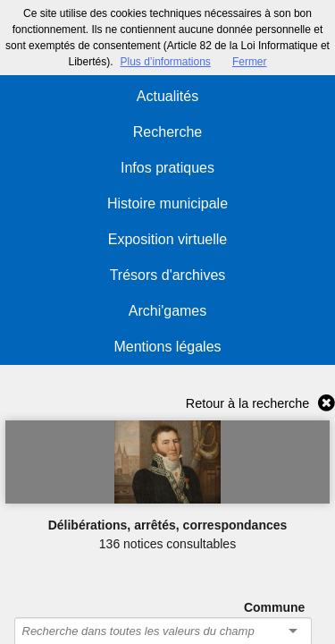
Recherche (167, 132)
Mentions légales (167, 347)
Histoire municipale (167, 203)
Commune (274, 607)
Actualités (167, 96)
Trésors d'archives (168, 275)
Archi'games (168, 311)
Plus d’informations (165, 62)
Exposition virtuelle (167, 239)
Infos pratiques (167, 168)
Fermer (250, 62)
